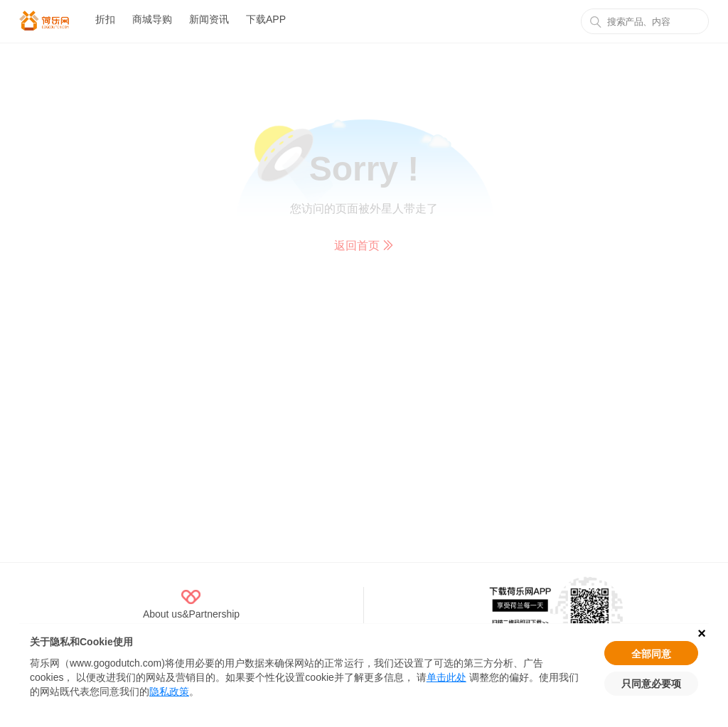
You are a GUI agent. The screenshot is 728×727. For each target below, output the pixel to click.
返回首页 (364, 246)
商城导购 (152, 19)
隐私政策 (169, 691)
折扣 (105, 19)
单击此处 (446, 677)
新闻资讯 (209, 19)
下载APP (266, 19)
